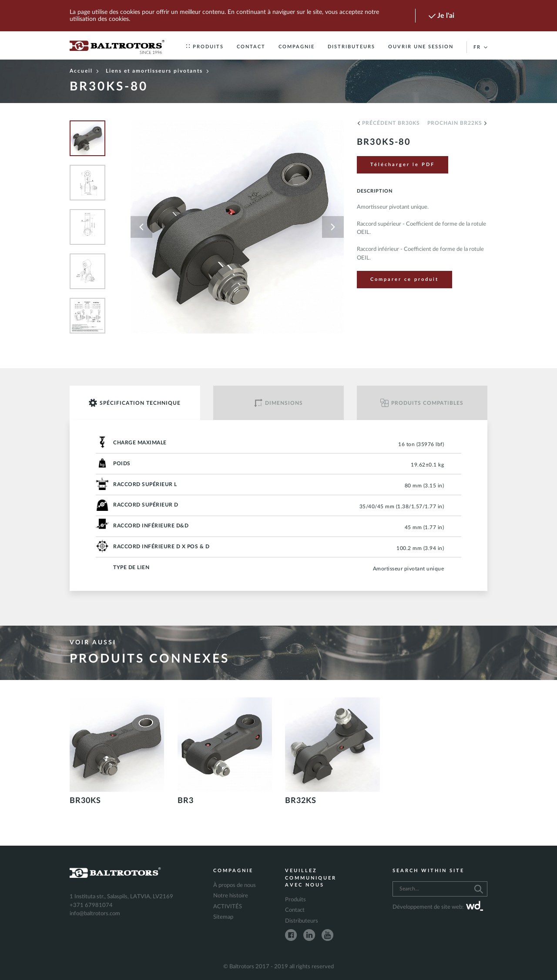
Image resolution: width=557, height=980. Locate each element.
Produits (205, 47)
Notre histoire (231, 896)
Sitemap (223, 917)
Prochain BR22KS (457, 123)
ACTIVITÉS (228, 907)
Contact (251, 47)
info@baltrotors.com (95, 914)
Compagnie (297, 47)
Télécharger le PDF (403, 165)
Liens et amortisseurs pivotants (158, 71)
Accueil (84, 71)
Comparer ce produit (404, 279)
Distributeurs (351, 47)
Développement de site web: (438, 907)
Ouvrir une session (421, 47)
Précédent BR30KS (388, 123)
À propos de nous (235, 885)
